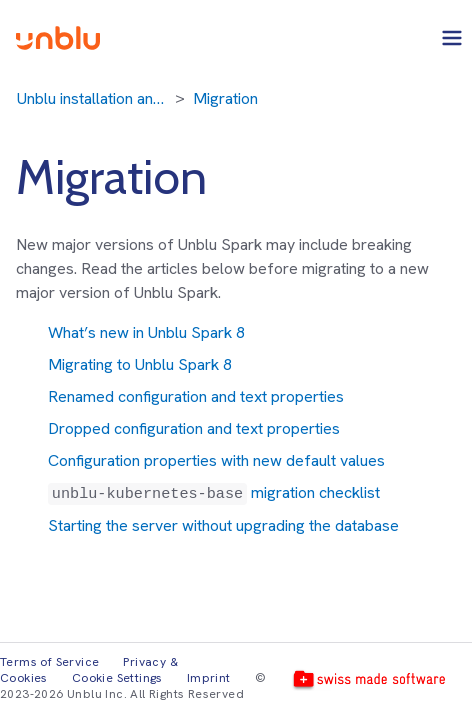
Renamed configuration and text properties (196, 396)
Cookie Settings (117, 678)
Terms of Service (49, 662)
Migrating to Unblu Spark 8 (140, 364)
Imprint (209, 678)
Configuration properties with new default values (216, 460)
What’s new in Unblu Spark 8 (146, 332)
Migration (225, 98)
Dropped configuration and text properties (194, 428)
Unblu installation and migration (92, 98)
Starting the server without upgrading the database (223, 525)
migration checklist (214, 492)
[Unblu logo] (58, 38)
